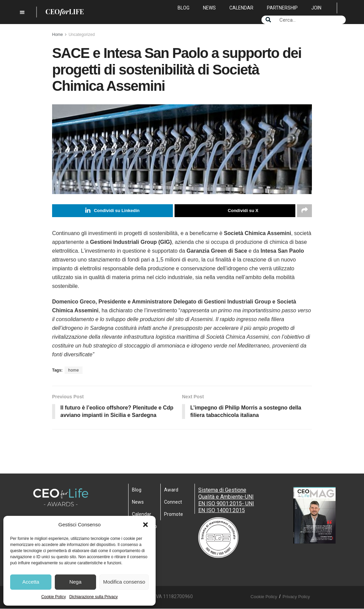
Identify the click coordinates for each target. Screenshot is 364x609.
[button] (145, 525)
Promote (174, 514)
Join (316, 8)
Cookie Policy (54, 597)
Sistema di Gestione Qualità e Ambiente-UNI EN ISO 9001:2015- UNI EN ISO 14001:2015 (226, 500)
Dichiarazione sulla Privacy (94, 597)
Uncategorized (82, 35)
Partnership (282, 8)
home (73, 370)
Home (58, 35)
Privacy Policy (296, 597)
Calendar (241, 8)
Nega (75, 582)
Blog (184, 8)
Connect (173, 502)
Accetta (31, 582)
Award (171, 490)
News (209, 8)
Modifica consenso (124, 582)
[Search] (268, 20)
